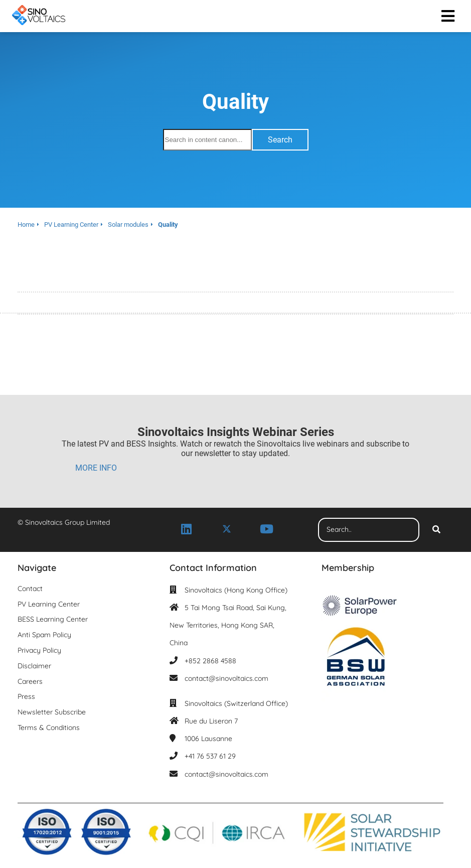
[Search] (436, 530)
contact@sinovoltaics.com (226, 678)
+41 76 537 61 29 (210, 756)
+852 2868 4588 (210, 661)
